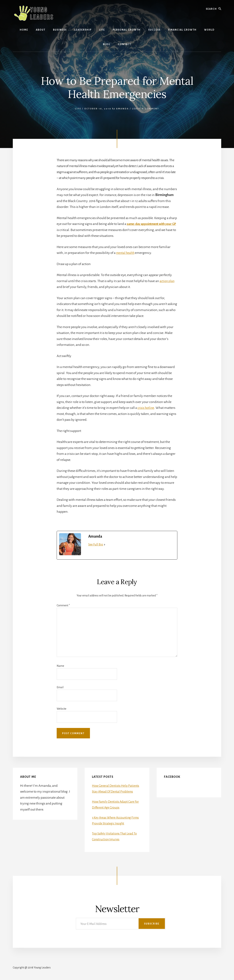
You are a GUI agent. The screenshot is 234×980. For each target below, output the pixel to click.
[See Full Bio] (105, 545)
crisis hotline (146, 408)
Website (62, 709)
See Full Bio (96, 545)
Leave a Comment (146, 109)
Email (60, 687)
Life (78, 109)
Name (60, 666)
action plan (168, 281)
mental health (126, 253)
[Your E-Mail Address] (121, 924)
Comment (63, 605)
